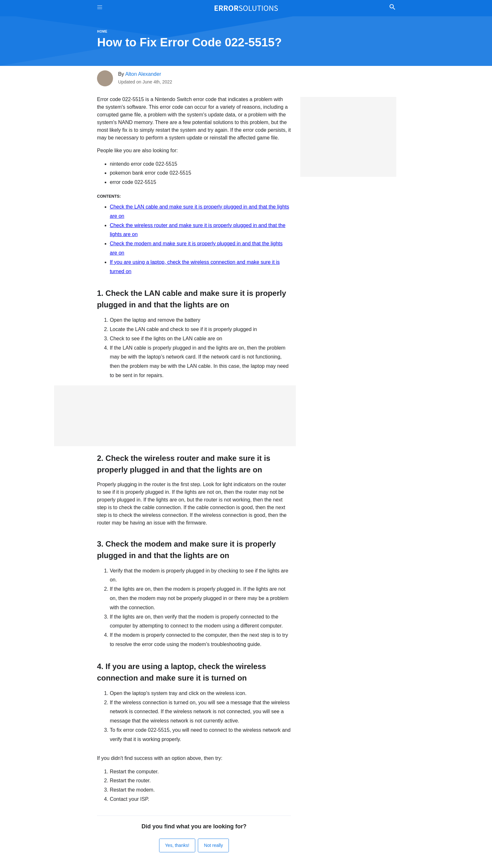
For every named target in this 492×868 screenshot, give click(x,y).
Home (102, 32)
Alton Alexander (143, 74)
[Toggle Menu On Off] (100, 8)
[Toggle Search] (393, 8)
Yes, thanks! (177, 845)
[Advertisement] (175, 416)
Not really (213, 845)
